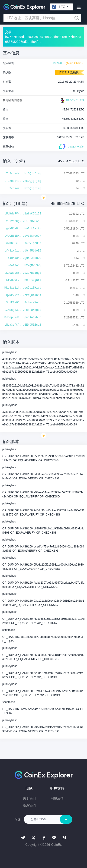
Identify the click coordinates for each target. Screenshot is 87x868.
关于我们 (29, 798)
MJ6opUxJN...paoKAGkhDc (23, 318)
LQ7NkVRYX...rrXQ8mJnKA (23, 295)
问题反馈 (57, 798)
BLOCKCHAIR (72, 101)
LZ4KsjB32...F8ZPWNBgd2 (23, 310)
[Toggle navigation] (79, 7)
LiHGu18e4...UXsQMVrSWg (23, 266)
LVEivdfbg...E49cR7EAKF (23, 221)
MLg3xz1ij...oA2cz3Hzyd (23, 288)
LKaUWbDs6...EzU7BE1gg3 (23, 273)
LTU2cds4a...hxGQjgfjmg (23, 174)
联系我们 (29, 805)
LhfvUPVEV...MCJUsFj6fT (23, 280)
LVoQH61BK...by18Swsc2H (23, 236)
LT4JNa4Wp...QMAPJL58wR (23, 258)
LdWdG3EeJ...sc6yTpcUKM (23, 243)
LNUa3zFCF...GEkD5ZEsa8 (23, 325)
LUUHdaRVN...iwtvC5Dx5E (23, 214)
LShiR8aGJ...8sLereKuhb (23, 303)
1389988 (58, 63)
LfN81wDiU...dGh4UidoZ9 (23, 251)
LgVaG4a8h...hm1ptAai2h (23, 229)
